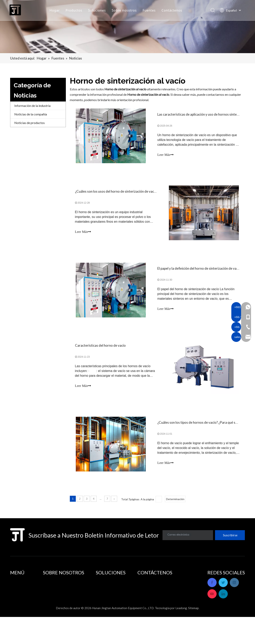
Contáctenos (173, 11)
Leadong (181, 635)
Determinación (175, 508)
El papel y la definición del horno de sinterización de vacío (199, 273)
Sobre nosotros (125, 11)
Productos (75, 11)
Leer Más (165, 156)
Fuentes (150, 11)
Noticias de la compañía (31, 114)
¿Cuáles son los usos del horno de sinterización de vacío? (117, 194)
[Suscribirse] (230, 544)
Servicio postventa (56, 594)
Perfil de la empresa (56, 589)
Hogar (56, 11)
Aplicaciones (105, 589)
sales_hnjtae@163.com (180, 616)
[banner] (127, 27)
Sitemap (193, 635)
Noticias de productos (30, 123)
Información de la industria (32, 106)
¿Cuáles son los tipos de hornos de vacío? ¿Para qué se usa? (201, 430)
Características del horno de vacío (101, 352)
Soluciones (98, 11)
